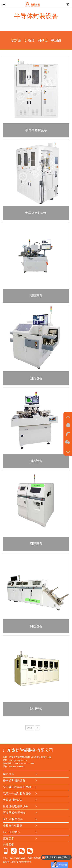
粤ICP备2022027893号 (21, 862)
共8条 (30, 729)
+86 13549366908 (17, 767)
